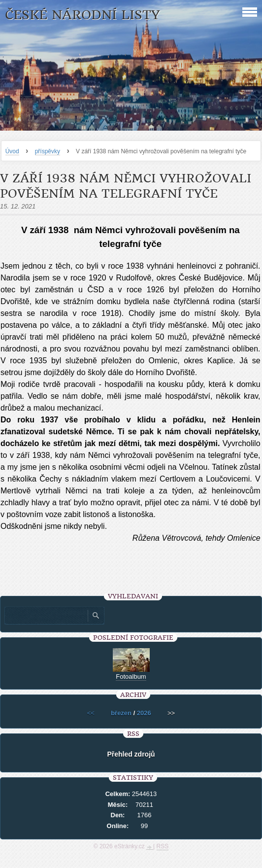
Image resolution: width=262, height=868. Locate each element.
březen (121, 713)
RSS (163, 846)
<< (91, 713)
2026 (144, 713)
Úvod (12, 151)
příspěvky (48, 151)
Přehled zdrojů (131, 754)
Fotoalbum (131, 677)
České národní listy (82, 15)
